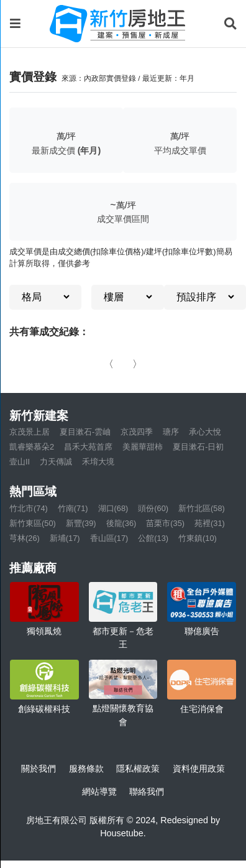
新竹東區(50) (33, 523)
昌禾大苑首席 (88, 447)
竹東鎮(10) (198, 538)
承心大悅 (205, 432)
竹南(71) (73, 508)
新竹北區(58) (202, 508)
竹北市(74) (29, 508)
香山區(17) (109, 538)
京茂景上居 (30, 432)
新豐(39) (81, 523)
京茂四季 (137, 432)
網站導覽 (99, 792)
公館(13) (153, 538)
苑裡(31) (210, 523)
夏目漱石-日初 (198, 447)
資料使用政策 (199, 769)
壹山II (20, 462)
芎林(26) (25, 538)
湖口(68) (113, 508)
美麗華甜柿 (143, 447)
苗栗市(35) (165, 523)
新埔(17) (65, 538)
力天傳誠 (56, 462)
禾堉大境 (98, 462)
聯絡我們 (147, 792)
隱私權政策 (138, 769)
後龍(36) (121, 523)
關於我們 (39, 769)
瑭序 (171, 432)
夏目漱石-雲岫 (85, 432)
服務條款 (86, 769)
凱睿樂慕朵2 (32, 447)
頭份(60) (153, 508)
